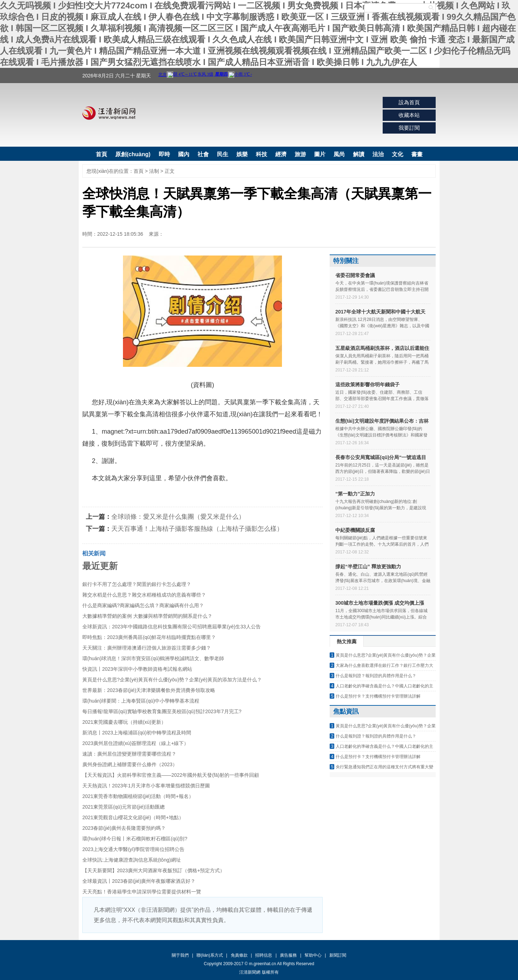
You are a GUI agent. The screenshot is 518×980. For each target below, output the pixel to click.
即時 (164, 154)
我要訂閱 (409, 128)
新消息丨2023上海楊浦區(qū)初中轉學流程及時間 (137, 733)
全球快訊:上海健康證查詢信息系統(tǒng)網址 (132, 860)
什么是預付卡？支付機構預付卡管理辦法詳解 (378, 696)
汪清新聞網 (109, 113)
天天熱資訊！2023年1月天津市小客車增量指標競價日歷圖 (146, 786)
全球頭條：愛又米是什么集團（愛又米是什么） (178, 517)
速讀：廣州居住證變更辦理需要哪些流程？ (129, 754)
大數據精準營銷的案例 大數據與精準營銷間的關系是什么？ (147, 616)
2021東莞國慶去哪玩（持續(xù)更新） (124, 722)
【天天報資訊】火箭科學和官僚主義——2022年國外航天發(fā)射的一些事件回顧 (171, 775)
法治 (378, 154)
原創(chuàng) (133, 154)
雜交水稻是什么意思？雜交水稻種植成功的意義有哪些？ (144, 595)
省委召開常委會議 (355, 275)
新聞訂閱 (338, 955)
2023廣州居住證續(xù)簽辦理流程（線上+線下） (136, 743)
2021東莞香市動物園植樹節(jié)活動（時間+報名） (138, 796)
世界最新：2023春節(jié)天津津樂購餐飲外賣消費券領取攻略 (149, 690)
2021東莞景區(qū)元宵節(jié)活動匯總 (123, 807)
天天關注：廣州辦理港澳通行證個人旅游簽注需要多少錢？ (147, 648)
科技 (261, 154)
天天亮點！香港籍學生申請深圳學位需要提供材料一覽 (142, 892)
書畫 (417, 154)
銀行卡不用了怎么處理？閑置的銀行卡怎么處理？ (137, 584)
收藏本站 (409, 115)
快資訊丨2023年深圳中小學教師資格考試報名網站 (137, 669)
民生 (223, 154)
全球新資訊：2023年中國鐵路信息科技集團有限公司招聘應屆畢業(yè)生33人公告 (172, 627)
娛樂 (242, 154)
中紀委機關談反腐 (355, 530)
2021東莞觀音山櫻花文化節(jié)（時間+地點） (133, 817)
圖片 (320, 154)
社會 (203, 154)
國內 (184, 154)
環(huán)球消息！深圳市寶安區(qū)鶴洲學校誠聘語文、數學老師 (153, 658)
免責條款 (239, 955)
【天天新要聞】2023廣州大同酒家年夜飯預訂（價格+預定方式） (154, 870)
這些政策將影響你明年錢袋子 (367, 385)
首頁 (101, 154)
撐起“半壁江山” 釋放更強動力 (368, 567)
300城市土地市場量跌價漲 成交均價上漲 (380, 603)
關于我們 (180, 955)
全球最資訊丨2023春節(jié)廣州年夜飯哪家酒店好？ (139, 881)
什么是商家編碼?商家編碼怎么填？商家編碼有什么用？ (143, 605)
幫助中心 (313, 955)
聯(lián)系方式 (210, 955)
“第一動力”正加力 (355, 494)
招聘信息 (264, 955)
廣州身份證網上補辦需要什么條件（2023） (130, 764)
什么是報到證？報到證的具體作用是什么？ (376, 676)
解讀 (359, 154)
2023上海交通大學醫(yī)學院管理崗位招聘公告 (133, 849)
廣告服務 (288, 955)
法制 (154, 171)
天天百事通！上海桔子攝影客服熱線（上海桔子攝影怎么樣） (197, 529)
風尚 (339, 154)
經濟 (281, 154)
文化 (398, 154)
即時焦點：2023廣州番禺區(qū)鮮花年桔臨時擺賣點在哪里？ (149, 637)
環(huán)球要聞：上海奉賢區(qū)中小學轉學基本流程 (141, 701)
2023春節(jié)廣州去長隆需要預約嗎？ (124, 828)
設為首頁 (409, 102)
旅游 (300, 154)
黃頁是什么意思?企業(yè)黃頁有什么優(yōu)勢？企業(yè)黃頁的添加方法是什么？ (172, 680)
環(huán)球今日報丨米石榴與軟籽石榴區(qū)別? (135, 839)
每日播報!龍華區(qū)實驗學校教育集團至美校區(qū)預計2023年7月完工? (162, 711)
